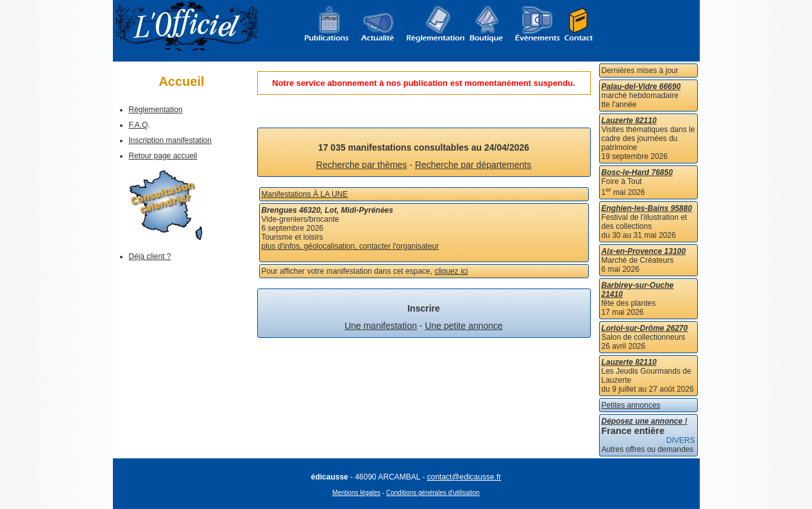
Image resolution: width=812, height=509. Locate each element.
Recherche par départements (473, 165)
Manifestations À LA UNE (305, 194)
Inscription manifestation (170, 140)
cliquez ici (451, 271)
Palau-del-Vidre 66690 (641, 87)
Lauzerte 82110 (629, 121)
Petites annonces (631, 405)
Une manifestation (381, 326)
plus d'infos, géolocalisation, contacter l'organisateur (351, 246)
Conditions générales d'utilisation (433, 493)
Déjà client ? (150, 256)
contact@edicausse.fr (464, 477)
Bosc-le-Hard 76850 (637, 172)
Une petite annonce (463, 326)
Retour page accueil (163, 156)
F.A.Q (139, 125)
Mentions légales (356, 493)
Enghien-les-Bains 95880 (647, 208)
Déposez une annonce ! (645, 421)
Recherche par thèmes (362, 165)
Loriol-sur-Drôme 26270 (645, 328)
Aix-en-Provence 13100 (644, 251)
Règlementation (156, 110)
